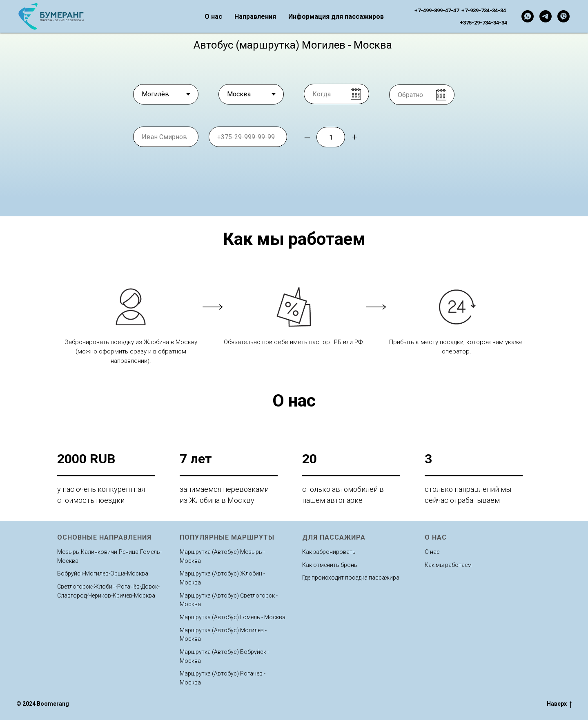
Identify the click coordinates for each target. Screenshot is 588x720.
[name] (166, 137)
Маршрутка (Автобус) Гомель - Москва (233, 617)
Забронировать (413, 137)
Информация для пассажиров (336, 17)
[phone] (248, 137)
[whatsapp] (528, 16)
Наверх (559, 704)
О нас (213, 17)
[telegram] (546, 16)
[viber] (563, 16)
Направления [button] (255, 17)
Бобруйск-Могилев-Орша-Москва (103, 573)
